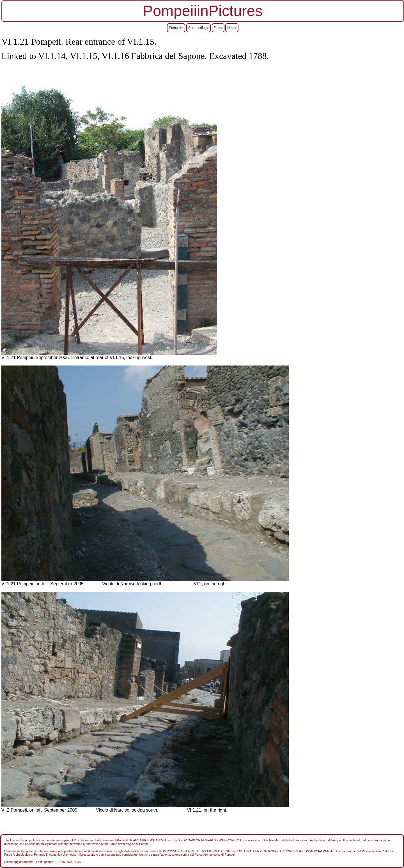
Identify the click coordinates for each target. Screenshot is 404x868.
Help (232, 28)
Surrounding (198, 28)
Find (218, 28)
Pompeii (176, 28)
